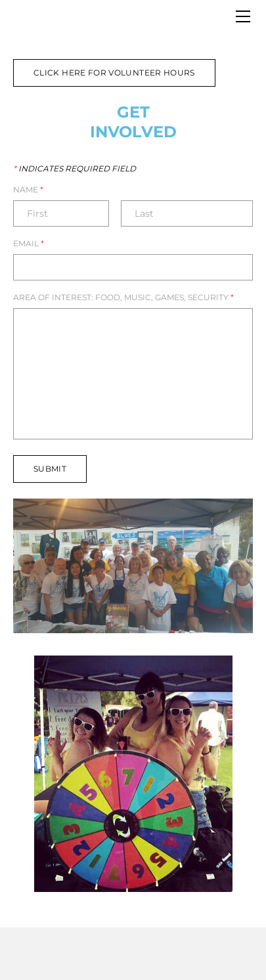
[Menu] (243, 16)
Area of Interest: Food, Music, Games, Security (123, 298)
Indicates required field (75, 169)
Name (28, 190)
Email (29, 244)
